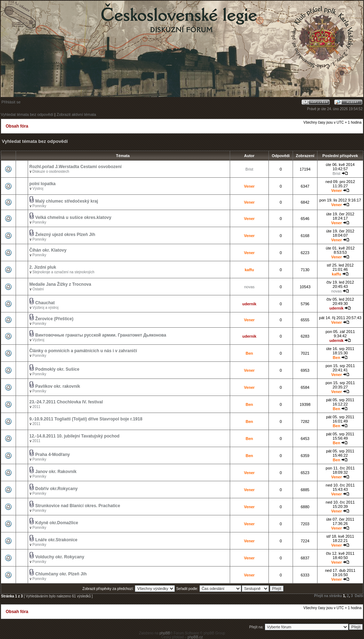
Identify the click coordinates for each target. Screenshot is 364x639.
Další (359, 596)
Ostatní (38, 289)
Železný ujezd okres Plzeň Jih (65, 235)
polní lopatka (43, 184)
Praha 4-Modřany (52, 455)
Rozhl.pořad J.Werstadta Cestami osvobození (76, 167)
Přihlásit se (11, 102)
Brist (249, 169)
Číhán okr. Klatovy (48, 250)
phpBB (165, 633)
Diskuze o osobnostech (51, 171)
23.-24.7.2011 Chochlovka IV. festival (66, 402)
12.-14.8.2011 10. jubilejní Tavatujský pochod (75, 436)
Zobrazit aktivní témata (76, 114)
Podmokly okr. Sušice (57, 369)
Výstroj (38, 189)
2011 (36, 407)
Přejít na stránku (328, 596)
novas (249, 287)
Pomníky (39, 206)
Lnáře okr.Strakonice (56, 540)
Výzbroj (38, 340)
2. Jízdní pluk (43, 267)
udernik (249, 304)
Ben (249, 353)
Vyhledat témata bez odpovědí (27, 114)
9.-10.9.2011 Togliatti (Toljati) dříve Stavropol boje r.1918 (86, 419)
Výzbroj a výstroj (45, 308)
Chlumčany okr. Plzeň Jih (61, 574)
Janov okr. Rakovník (56, 472)
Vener (249, 186)
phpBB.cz (195, 637)
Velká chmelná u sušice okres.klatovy (73, 218)
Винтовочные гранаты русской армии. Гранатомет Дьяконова (101, 335)
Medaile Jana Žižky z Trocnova (60, 284)
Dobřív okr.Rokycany (56, 489)
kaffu (249, 270)
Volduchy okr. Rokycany (60, 557)
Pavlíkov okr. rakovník (58, 386)
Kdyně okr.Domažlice (57, 523)
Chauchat (45, 303)
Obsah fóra (17, 126)
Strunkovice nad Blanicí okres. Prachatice (78, 506)
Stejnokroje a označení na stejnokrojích (63, 272)
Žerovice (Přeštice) (54, 319)
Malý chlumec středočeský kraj (67, 201)
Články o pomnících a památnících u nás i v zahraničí (83, 351)
